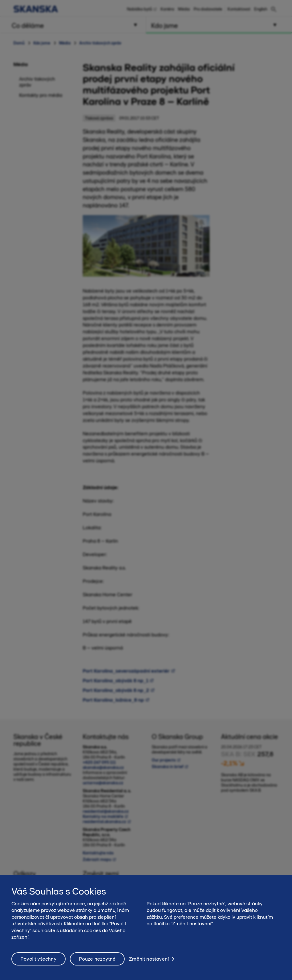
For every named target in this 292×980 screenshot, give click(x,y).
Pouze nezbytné (97, 965)
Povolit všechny (38, 965)
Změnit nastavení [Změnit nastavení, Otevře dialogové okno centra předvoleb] (149, 964)
